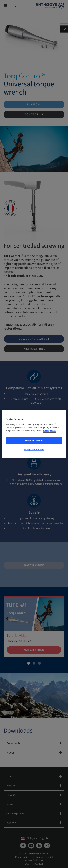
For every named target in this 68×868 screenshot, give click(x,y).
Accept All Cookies (34, 440)
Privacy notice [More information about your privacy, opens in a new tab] (49, 430)
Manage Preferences (34, 449)
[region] (34, 434)
